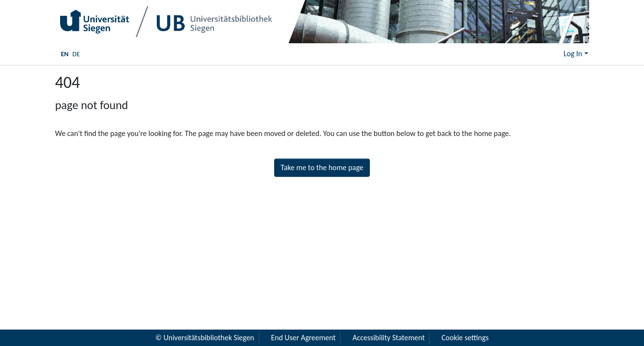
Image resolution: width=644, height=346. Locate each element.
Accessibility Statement (389, 338)
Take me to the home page (322, 167)
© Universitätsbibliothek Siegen (205, 338)
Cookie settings (465, 338)
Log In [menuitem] (573, 54)
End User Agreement (303, 338)
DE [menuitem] (76, 54)
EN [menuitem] (65, 54)
